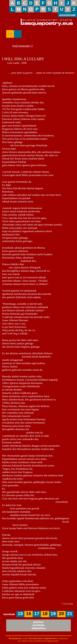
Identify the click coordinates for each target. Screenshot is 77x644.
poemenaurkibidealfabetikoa (38, 625)
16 (29, 614)
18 (45, 614)
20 (61, 614)
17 (37, 614)
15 (20, 614)
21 (70, 614)
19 (53, 614)
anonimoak (67, 15)
